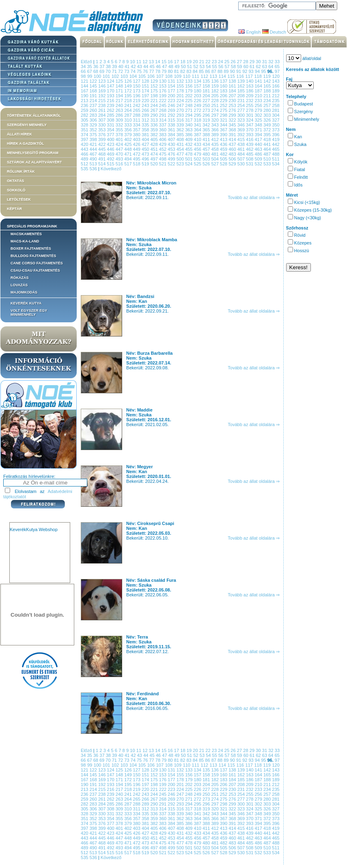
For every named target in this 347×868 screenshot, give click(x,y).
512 (85, 164)
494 (128, 159)
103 (125, 76)
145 (94, 86)
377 (111, 135)
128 (146, 81)
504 (215, 159)
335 (146, 125)
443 (85, 149)
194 (120, 96)
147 (111, 86)
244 (154, 105)
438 (242, 144)
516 (120, 164)
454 (181, 149)
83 (189, 71)
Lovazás (19, 285)
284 (102, 115)
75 (140, 71)
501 (189, 159)
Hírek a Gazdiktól (25, 144)
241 (128, 105)
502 (198, 159)
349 (268, 125)
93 (252, 71)
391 (233, 135)
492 (111, 159)
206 (224, 96)
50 (184, 66)
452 (163, 149)
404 (146, 139)
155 (181, 86)
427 (146, 144)
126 (128, 81)
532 (259, 164)
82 (183, 71)
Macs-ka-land (25, 241)
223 (172, 101)
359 (154, 130)
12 (146, 62)
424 (120, 144)
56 (221, 66)
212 (276, 96)
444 (94, 149)
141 (259, 81)
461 (242, 149)
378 (120, 135)
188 (268, 91)
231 (242, 101)
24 (221, 62)
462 (250, 149)
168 (94, 91)
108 (170, 76)
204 (207, 96)
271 (189, 110)
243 (146, 105)
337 (163, 125)
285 (111, 115)
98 (84, 76)
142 (268, 81)
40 (122, 66)
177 (172, 91)
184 (233, 91)
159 (215, 86)
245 (163, 105)
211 (268, 96)
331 (111, 125)
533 (268, 164)
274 (215, 110)
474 (154, 154)
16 (171, 62)
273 (207, 110)
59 (240, 66)
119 (267, 76)
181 (207, 91)
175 (154, 91)
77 (152, 71)
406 (163, 139)
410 (198, 139)
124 (111, 81)
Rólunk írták (21, 171)
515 (111, 164)
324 (250, 120)
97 (277, 71)
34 (84, 66)
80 (171, 71)
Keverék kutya (26, 303)
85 (202, 71)
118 (259, 76)
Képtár (14, 209)
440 (259, 144)
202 (189, 96)
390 (224, 135)
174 (146, 91)
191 (94, 96)
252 (224, 105)
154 (172, 86)
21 (203, 62)
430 (172, 144)
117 (250, 76)
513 (94, 164)
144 (85, 86)
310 (128, 120)
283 (94, 115)
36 (96, 66)
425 (128, 144)
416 (250, 139)
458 (215, 149)
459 (224, 149)
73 (127, 71)
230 (233, 101)
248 (189, 105)
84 (196, 71)
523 (181, 164)
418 (268, 139)
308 (111, 120)
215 (102, 101)
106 (152, 76)
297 (215, 115)
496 (146, 159)
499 (172, 159)
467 (94, 154)
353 (102, 130)
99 (91, 76)
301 (250, 115)
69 (102, 71)
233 (259, 101)
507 (242, 159)
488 (276, 154)
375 (94, 135)
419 (276, 139)
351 (85, 130)
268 (163, 110)
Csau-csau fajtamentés (35, 270)
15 (165, 62)
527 (215, 164)
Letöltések (19, 199)
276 (233, 110)
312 (146, 120)
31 (265, 62)
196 (137, 96)
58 (234, 66)
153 (163, 86)
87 (214, 71)
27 (240, 62)
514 (102, 164)
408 (181, 139)
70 (109, 71)
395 (268, 135)
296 (207, 115)
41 (128, 66)
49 (178, 66)
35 (90, 66)
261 (102, 110)
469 (111, 154)
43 (140, 66)
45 (153, 66)
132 (181, 81)
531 (250, 164)
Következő (111, 169)
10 (133, 62)
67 (90, 71)
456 (198, 149)
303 (268, 115)
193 (111, 96)
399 (102, 139)
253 (233, 105)
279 (259, 110)
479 (198, 154)
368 (233, 130)
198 (154, 96)
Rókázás (20, 278)
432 (189, 144)
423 (111, 144)
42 (134, 66)
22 (209, 62)
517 (128, 164)
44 (146, 66)
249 (198, 105)
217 (120, 101)
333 (128, 125)
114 (223, 76)
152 (154, 86)
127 (137, 81)
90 (233, 71)
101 (107, 76)
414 (233, 139)
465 (276, 149)
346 (242, 125)
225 (189, 101)
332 (120, 125)
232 (250, 101)
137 (224, 81)
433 (198, 144)
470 (120, 154)
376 (102, 135)
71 (115, 71)
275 (224, 110)
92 (245, 71)
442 (276, 144)
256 (259, 105)
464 (268, 149)
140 (250, 81)
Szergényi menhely (27, 125)
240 (120, 105)
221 (154, 101)
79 (165, 71)
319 (207, 120)
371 (259, 130)
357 (137, 130)
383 (163, 135)
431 (181, 144)
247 (181, 105)
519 (146, 164)
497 (154, 159)
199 (163, 96)
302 (259, 115)
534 (276, 164)
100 (98, 76)
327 (276, 120)
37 (102, 66)
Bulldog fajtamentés (33, 256)
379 (128, 135)
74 (134, 71)
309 (120, 120)
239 (111, 105)
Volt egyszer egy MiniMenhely (29, 313)
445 (102, 149)
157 (198, 86)
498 (163, 159)
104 (134, 76)
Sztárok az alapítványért (34, 162)
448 (128, 149)
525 (198, 164)
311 (137, 120)
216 (111, 101)
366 (215, 130)
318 (198, 120)
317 (189, 120)
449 (137, 149)
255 (250, 105)
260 (94, 110)
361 (172, 130)
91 (239, 71)
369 (242, 130)
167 (85, 91)
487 (268, 154)
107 (161, 76)
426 (137, 144)
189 (276, 91)
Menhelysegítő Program (33, 153)
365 (207, 130)
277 (242, 110)
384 (172, 135)
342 (207, 125)
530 (242, 164)
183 (224, 91)
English (249, 32)
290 (154, 115)
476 (172, 154)
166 (276, 86)
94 (258, 71)
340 (189, 125)
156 (189, 86)
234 (268, 101)
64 (271, 66)
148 (120, 86)
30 (259, 62)
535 (85, 169)
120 (276, 76)
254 (242, 105)
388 (207, 135)
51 (190, 66)
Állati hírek (19, 134)
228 (215, 101)
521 (163, 164)
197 (146, 96)
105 (143, 76)
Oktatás (15, 181)
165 (268, 86)
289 (146, 115)
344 (224, 125)
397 (85, 139)
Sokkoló (16, 190)
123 (102, 81)
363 (189, 130)
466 (85, 154)
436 (224, 144)
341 (198, 125)
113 (214, 76)
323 (242, 120)
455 (189, 149)
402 (128, 139)
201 (181, 96)
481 (215, 154)
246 (172, 105)
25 (228, 62)
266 (146, 110)
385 (181, 135)
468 (102, 154)
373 (276, 130)
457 (207, 149)
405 (154, 139)
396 (276, 135)
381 (146, 135)
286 (120, 115)
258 (276, 105)
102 (116, 76)
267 (154, 110)
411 (207, 139)
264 (128, 110)
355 (120, 130)
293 (181, 115)
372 (268, 130)
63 (265, 66)
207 (233, 96)
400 (111, 139)
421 (94, 144)
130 (163, 81)
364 (198, 130)
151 (146, 86)
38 (109, 66)
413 (224, 139)
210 (259, 96)
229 (224, 101)
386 (189, 135)
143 (276, 81)
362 (181, 130)
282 (85, 115)
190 (85, 96)
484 (242, 154)
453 (172, 149)
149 (128, 86)
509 (259, 159)
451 (154, 149)
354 (111, 130)
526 (207, 164)
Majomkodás (24, 292)
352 (94, 130)
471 (128, 154)
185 (242, 91)
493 (120, 159)
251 (215, 105)
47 (165, 66)
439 (250, 144)
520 (154, 164)
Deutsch (274, 32)
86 (208, 71)
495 (137, 159)
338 (172, 125)
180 (198, 91)
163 (250, 86)
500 (181, 159)
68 (96, 71)
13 (152, 62)
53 (203, 66)
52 (196, 66)
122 (94, 81)
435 (215, 144)
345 (233, 125)
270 (181, 110)
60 (247, 66)
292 (172, 115)
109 (179, 76)
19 (190, 62)
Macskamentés (26, 234)
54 (209, 66)
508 (250, 159)
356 (128, 130)
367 (224, 130)
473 (146, 154)
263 (120, 110)
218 (128, 101)
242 (137, 105)
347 (250, 125)
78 (158, 71)
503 (207, 159)
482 (224, 154)
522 (172, 164)
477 (181, 154)
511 (276, 159)
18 (183, 62)
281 (276, 110)
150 (137, 86)
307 (102, 120)
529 (233, 164)
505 (224, 159)
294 (189, 115)
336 (154, 125)
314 (163, 120)
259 (85, 110)
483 (233, 154)
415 (242, 139)
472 (137, 154)
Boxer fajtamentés (31, 249)
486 (259, 154)
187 (259, 91)
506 (233, 159)
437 (233, 144)
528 (224, 164)
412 (215, 139)
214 (94, 101)
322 (233, 120)
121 (85, 81)
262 (111, 110)
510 (268, 159)
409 (189, 139)
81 (177, 71)
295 (198, 115)
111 (196, 76)
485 (250, 154)
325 (259, 120)
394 (259, 135)
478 (189, 154)
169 (102, 91)
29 (253, 62)
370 (250, 130)
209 (250, 96)
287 (128, 115)
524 (189, 164)
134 (198, 81)
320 (215, 120)
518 (137, 164)
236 (85, 105)
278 (250, 110)
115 (232, 76)
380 (137, 135)
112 (205, 76)
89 (227, 71)
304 (276, 115)
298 (224, 115)
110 (188, 76)
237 (94, 105)
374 (85, 135)
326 (268, 120)
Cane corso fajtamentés (37, 263)
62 (259, 66)
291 (163, 115)
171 (120, 91)
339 (181, 125)
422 (102, 144)
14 (158, 62)
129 (154, 81)
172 (128, 91)
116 (241, 76)
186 (250, 91)
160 (224, 86)
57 (227, 66)
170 (111, 91)
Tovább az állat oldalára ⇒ (254, 197)
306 (94, 120)
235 (276, 101)
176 (163, 91)
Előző (86, 62)
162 (242, 86)
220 (146, 101)
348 (259, 125)
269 (172, 110)
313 (154, 120)
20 (196, 62)
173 (137, 91)
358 (146, 130)
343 (215, 125)
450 (146, 149)
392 (242, 135)
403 (137, 139)
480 (207, 154)
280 (268, 110)
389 (215, 135)
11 (140, 62)
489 (85, 159)
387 (198, 135)
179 (189, 91)
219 (137, 101)
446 (111, 149)
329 (94, 125)
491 (102, 159)
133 (189, 81)
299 (233, 115)
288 (137, 115)
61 (253, 66)
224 (181, 101)
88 (221, 71)
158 (207, 86)
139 (242, 81)
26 (234, 62)
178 (181, 91)
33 (277, 62)
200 (172, 96)
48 (171, 66)
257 (268, 105)
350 (276, 125)
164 (259, 86)
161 (233, 86)
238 (102, 105)
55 (215, 66)
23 (215, 62)
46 (159, 66)
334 (137, 125)
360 (163, 130)
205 (215, 96)
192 (102, 96)
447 (120, 149)
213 (85, 101)
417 (259, 139)
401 (120, 139)
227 (207, 101)
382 (154, 135)
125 (120, 81)
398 (94, 139)
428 (154, 144)
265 (137, 110)
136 (215, 81)
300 (242, 115)
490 (94, 159)
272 (198, 110)
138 (233, 81)
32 (272, 62)
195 (128, 96)
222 (163, 101)
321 (224, 120)
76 (146, 71)
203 (198, 96)
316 (181, 120)
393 (250, 135)
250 (207, 105)
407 (172, 139)
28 (246, 62)
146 (102, 86)
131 (172, 81)
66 (84, 71)
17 (177, 62)
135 (207, 81)
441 (268, 144)
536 (94, 169)
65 (277, 66)
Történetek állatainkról (34, 116)
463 (259, 149)
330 (102, 125)
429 (163, 144)
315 (172, 120)
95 (264, 71)
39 (115, 66)
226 (198, 101)
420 (85, 144)
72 (121, 71)
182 (215, 91)
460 (233, 149)
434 (207, 144)
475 (163, 154)
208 (242, 96)
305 (85, 120)
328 (85, 125)
